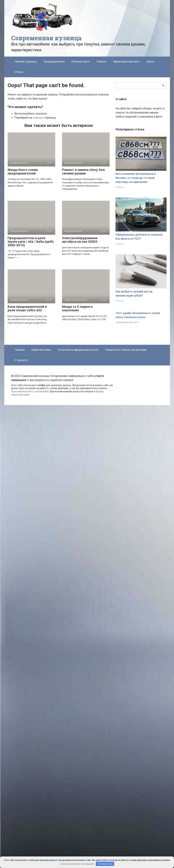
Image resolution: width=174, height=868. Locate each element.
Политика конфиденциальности (78, 350)
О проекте (21, 360)
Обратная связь (41, 350)
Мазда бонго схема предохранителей (23, 172)
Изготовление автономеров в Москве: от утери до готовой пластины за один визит (136, 178)
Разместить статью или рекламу (126, 350)
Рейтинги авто (81, 62)
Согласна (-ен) (105, 864)
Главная (19, 350)
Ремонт (102, 62)
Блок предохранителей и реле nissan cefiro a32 (27, 308)
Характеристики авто (127, 62)
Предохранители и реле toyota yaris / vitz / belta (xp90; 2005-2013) (31, 242)
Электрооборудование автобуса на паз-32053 (80, 240)
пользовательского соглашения (30, 392)
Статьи (19, 72)
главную (38, 118)
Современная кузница (46, 38)
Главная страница (26, 62)
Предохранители (54, 62)
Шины (151, 62)
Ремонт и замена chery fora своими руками (83, 172)
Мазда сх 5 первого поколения (77, 308)
